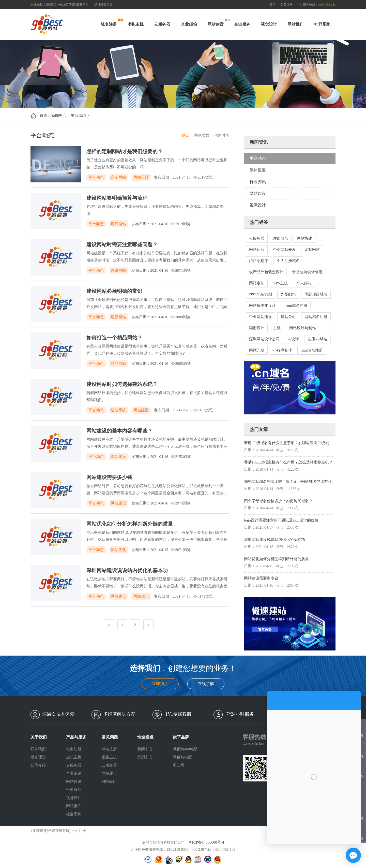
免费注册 (286, 5)
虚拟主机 (135, 24)
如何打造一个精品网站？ (114, 338)
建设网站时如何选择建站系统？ (122, 384)
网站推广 (296, 24)
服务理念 (38, 757)
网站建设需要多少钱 (109, 477)
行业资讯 (258, 182)
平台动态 (78, 115)
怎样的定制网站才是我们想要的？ (125, 151)
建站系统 (118, 410)
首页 (43, 115)
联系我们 (38, 749)
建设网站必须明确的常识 (114, 291)
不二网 (179, 765)
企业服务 (242, 24)
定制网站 (118, 177)
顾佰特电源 (182, 757)
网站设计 (141, 177)
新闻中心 (59, 115)
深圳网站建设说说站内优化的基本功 (127, 570)
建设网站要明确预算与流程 (117, 198)
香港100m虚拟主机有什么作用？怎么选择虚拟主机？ (288, 462)
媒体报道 (258, 170)
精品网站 (118, 364)
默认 (186, 135)
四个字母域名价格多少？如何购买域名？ (278, 501)
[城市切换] (106, 5)
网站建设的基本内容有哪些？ (119, 431)
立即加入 (160, 684)
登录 (272, 5)
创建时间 (222, 135)
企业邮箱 (189, 24)
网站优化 (118, 550)
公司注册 (79, 831)
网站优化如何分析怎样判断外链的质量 (130, 524)
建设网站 (118, 224)
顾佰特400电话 (185, 749)
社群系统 (322, 24)
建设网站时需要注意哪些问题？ (122, 244)
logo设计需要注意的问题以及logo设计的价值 (281, 520)
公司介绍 (38, 765)
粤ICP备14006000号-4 (206, 842)
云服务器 (162, 24)
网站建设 (216, 24)
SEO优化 (109, 782)
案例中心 (145, 757)
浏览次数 (202, 135)
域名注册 (109, 24)
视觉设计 (269, 24)
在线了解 (206, 684)
